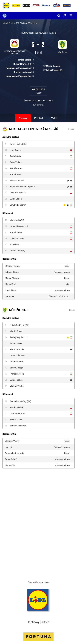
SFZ (17, 23)
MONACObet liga (29, 23)
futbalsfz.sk (8, 23)
